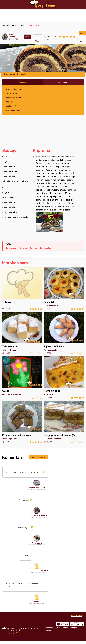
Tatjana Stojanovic (40, 515)
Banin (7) (64, 289)
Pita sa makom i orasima (22, 422)
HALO (17, 633)
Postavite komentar (39, 457)
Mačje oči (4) (11, 106)
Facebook (49, 628)
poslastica (47, 248)
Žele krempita (22, 333)
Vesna (37, 602)
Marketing (11, 630)
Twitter (57, 628)
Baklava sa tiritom (13, 98)
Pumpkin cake (64, 377)
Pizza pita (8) (11, 102)
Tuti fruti (22, 289)
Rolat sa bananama (14, 110)
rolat (35, 248)
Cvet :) (22, 377)
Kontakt (18, 630)
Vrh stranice (76, 615)
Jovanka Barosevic (13, 38)
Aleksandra (37, 543)
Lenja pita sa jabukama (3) (64, 422)
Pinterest (49, 631)
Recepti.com (43, 4)
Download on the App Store (63, 624)
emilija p (44, 571)
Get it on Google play (77, 624)
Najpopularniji (63, 82)
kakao (25, 248)
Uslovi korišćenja (32, 628)
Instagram (74, 628)
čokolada (12, 248)
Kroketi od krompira (14, 89)
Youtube (65, 628)
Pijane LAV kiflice (64, 333)
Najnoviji (23, 82)
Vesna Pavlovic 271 (37, 488)
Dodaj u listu (82, 33)
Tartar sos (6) (11, 93)
